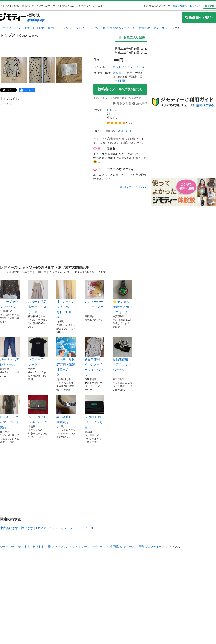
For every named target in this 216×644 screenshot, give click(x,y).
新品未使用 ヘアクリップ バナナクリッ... (123, 357)
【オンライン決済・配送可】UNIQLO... (66, 299)
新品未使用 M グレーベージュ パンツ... (94, 357)
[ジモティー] (13, 17)
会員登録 (209, 6)
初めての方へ (179, 6)
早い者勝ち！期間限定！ (66, 409)
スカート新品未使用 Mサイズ (38, 297)
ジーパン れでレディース (10, 352)
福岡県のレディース (122, 28)
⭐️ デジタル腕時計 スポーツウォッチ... (123, 297)
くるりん (112, 110)
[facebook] (27, 90)
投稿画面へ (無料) (199, 17)
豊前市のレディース (152, 28)
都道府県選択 (36, 20)
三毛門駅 (120, 81)
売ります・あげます (31, 28)
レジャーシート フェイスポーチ (94, 297)
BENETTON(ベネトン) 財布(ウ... (94, 412)
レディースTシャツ (38, 352)
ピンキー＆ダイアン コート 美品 (10, 412)
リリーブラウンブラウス (10, 294)
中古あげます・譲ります (17, 528)
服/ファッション (58, 28)
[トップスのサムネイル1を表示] (14, 70)
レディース (98, 28)
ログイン (195, 6)
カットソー (80, 28)
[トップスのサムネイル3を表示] (69, 70)
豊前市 (117, 73)
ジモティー (7, 28)
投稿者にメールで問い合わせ (120, 89)
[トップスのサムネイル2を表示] (42, 70)
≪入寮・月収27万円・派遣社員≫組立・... (66, 357)
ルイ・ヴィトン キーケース (38, 409)
